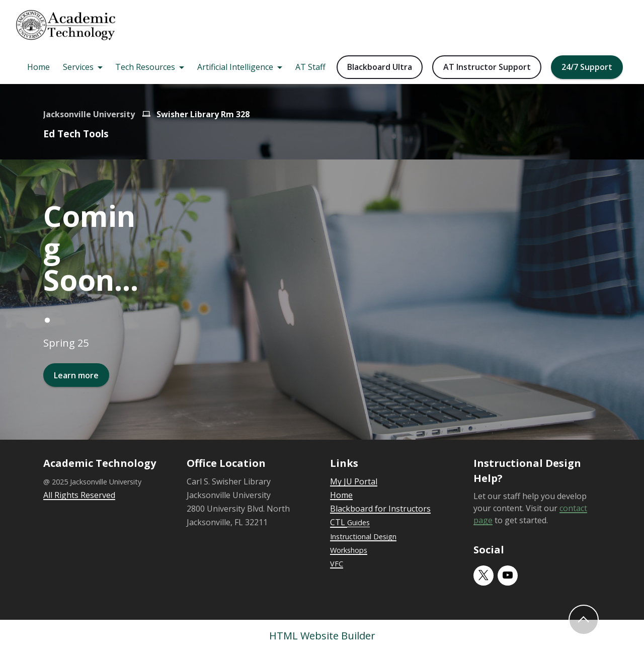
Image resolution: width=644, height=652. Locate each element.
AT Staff (310, 67)
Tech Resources (145, 67)
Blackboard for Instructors (380, 509)
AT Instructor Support (487, 67)
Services (78, 67)
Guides (358, 522)
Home (38, 67)
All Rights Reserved (79, 495)
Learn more (76, 375)
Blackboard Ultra (380, 67)
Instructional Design (363, 537)
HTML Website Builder (322, 636)
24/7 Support (587, 67)
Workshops (349, 550)
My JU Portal (354, 481)
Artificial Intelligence (235, 67)
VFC (337, 564)
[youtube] (508, 576)
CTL (339, 522)
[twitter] (484, 576)
